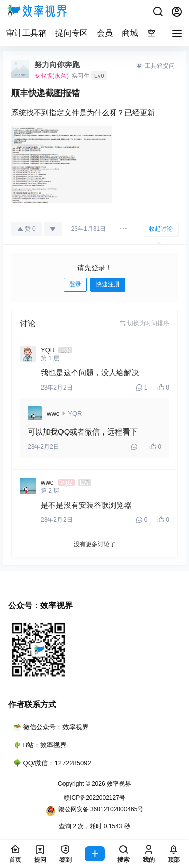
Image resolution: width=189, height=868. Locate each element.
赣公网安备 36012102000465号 (95, 811)
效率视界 (118, 784)
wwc (53, 414)
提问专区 (72, 33)
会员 (105, 33)
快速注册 (108, 284)
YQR (75, 414)
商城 (130, 33)
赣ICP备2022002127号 (94, 798)
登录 (75, 284)
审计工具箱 (26, 33)
